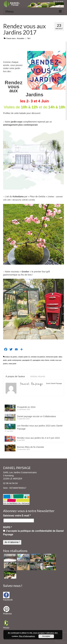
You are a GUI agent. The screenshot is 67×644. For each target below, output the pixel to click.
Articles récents (38, 376)
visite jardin (12, 364)
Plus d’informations (27, 636)
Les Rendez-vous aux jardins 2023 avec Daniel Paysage (40, 427)
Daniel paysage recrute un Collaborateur (37, 416)
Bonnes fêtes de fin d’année (31, 447)
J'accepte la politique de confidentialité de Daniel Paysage (33, 533)
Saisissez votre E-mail (17, 516)
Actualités (21, 38)
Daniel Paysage (32, 384)
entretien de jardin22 (38, 357)
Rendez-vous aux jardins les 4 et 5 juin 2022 (38, 438)
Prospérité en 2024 (26, 407)
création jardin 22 (24, 357)
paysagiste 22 (27, 360)
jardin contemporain (15, 360)
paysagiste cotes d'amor (41, 360)
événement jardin (52, 357)
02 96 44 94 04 (10, 483)
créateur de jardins (11, 357)
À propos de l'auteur (15, 376)
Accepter (46, 636)
